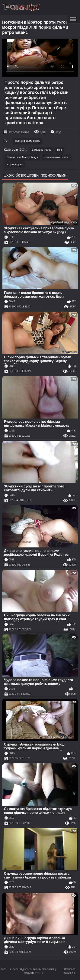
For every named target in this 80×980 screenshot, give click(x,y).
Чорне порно (15, 165)
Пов (60, 150)
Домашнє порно (42, 150)
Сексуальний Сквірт (56, 157)
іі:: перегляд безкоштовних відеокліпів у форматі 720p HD (33, 971)
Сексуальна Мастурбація (22, 157)
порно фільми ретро (28, 141)
